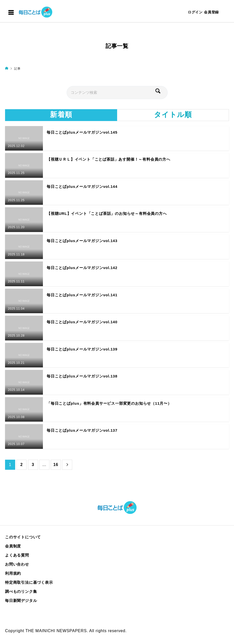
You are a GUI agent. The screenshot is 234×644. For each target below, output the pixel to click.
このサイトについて (23, 537)
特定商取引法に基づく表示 (29, 582)
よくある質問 (17, 555)
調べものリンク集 (21, 591)
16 (56, 465)
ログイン (195, 12)
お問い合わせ (17, 564)
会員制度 (13, 546)
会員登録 (211, 12)
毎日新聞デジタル (21, 601)
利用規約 (13, 573)
